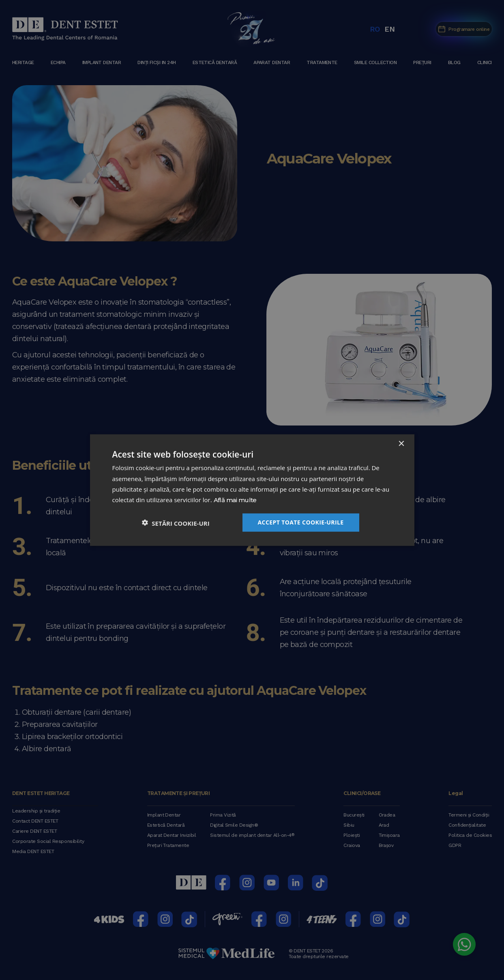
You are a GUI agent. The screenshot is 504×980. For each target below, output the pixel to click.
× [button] (401, 444)
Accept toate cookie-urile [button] (301, 522)
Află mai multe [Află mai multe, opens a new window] (235, 500)
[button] (176, 522)
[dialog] (252, 490)
